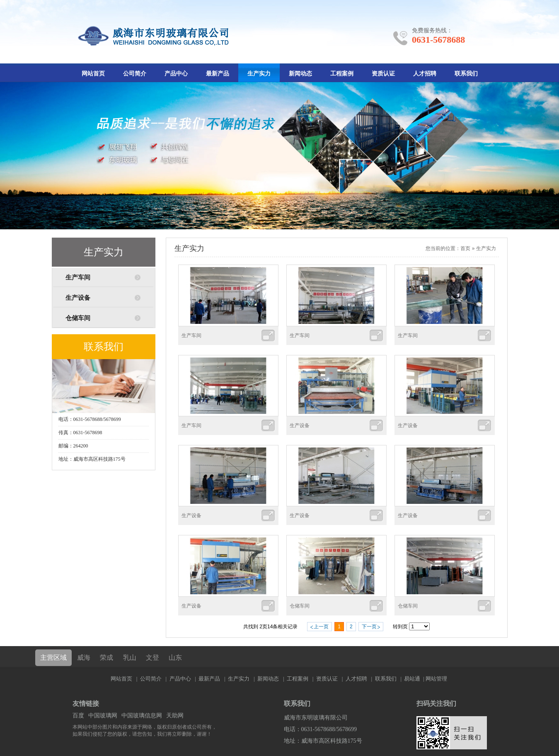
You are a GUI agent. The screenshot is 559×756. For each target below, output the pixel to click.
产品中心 (176, 74)
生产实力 (259, 74)
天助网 (175, 716)
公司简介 (135, 74)
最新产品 (218, 74)
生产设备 (78, 298)
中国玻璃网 (103, 716)
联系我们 (466, 74)
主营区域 (53, 658)
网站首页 (93, 74)
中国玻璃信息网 (142, 716)
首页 (465, 248)
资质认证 (383, 74)
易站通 (415, 679)
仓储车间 (78, 318)
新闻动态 (300, 74)
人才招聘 (425, 74)
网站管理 (436, 679)
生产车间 (78, 277)
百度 (78, 716)
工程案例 (342, 74)
